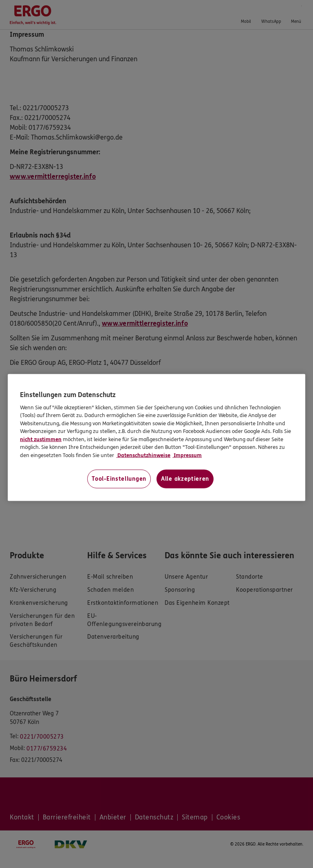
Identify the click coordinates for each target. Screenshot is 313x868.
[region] (156, 438)
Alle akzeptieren (185, 479)
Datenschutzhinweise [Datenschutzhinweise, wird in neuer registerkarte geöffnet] (143, 455)
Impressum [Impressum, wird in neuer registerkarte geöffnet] (187, 455)
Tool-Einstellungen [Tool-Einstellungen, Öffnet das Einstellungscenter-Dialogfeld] (119, 479)
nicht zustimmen (41, 439)
